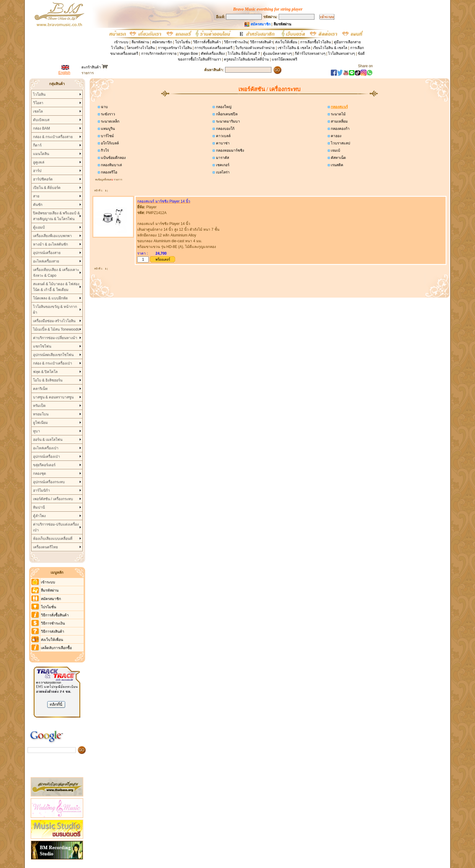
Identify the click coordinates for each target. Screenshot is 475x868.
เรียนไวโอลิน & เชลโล (330, 48)
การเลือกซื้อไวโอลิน (316, 42)
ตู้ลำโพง (39, 516)
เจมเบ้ (335, 150)
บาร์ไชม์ (107, 136)
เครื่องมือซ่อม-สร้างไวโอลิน (54, 321)
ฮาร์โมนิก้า (42, 490)
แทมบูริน (107, 129)
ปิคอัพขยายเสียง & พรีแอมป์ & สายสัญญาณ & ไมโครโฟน (56, 216)
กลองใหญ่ (223, 107)
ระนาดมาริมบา (227, 121)
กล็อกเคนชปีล (226, 114)
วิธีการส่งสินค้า (262, 42)
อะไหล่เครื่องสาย (46, 261)
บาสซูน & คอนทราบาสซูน (53, 397)
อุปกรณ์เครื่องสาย (47, 253)
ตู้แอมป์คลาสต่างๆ (277, 54)
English (64, 73)
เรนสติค (337, 165)
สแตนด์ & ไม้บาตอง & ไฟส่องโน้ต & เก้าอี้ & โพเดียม (56, 287)
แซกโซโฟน (42, 346)
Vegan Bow (189, 54)
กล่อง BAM (42, 128)
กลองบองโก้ (224, 129)
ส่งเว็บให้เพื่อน (286, 42)
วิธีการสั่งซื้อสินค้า (207, 42)
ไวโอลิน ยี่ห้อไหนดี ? (244, 54)
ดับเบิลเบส (41, 120)
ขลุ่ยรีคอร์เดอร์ (44, 465)
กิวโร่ (104, 150)
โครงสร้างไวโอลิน (141, 48)
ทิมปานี (39, 507)
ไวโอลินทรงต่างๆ (341, 54)
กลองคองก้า (340, 129)
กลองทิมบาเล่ (111, 165)
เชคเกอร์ (222, 165)
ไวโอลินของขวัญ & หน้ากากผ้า (55, 310)
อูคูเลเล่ (39, 162)
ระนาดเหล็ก (110, 121)
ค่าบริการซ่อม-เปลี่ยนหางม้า (55, 338)
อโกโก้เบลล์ (109, 143)
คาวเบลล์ (223, 136)
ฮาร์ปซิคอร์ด (43, 179)
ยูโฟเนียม (40, 423)
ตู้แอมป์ (39, 227)
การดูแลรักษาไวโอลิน (175, 48)
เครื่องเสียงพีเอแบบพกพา (52, 236)
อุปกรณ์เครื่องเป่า (47, 457)
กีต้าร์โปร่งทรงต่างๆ (310, 54)
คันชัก (38, 205)
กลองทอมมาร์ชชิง (229, 150)
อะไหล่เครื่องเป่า (46, 448)
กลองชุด (40, 474)
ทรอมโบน (41, 414)
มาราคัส (222, 158)
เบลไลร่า (222, 172)
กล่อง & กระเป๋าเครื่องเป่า (53, 363)
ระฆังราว (108, 114)
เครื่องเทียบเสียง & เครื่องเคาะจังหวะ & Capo (56, 273)
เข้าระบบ (121, 42)
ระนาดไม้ (338, 114)
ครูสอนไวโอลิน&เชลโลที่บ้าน (246, 59)
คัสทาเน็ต (338, 158)
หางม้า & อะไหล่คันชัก (51, 244)
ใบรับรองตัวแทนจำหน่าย (255, 48)
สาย (36, 196)
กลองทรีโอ (109, 172)
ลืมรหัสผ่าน (140, 42)
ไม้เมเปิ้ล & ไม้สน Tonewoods (56, 329)
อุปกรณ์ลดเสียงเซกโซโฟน (53, 355)
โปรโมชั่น (183, 42)
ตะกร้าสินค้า (95, 67)
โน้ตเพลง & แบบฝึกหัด (51, 298)
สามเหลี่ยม (339, 121)
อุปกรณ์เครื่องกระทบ (49, 482)
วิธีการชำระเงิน (236, 42)
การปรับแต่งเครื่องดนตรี (213, 48)
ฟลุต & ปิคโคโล (45, 372)
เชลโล (38, 111)
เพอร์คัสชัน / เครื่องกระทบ (53, 499)
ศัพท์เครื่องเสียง (213, 54)
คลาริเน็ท (40, 389)
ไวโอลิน (39, 94)
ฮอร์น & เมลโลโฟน (48, 440)
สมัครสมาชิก (162, 42)
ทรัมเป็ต (39, 406)
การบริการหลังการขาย (159, 54)
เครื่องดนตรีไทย (45, 547)
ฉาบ (104, 107)
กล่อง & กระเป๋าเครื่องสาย (53, 137)
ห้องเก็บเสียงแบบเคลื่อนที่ (53, 539)
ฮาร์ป (37, 171)
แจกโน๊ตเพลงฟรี (284, 59)
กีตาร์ (37, 145)
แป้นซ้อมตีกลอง (113, 158)
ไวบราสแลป (340, 143)
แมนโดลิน (41, 154)
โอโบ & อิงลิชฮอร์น (48, 380)
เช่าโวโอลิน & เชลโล (294, 48)
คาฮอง (336, 136)
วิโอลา (38, 103)
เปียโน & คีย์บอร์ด (47, 188)
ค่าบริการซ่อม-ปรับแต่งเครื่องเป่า (56, 527)
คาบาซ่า (222, 143)
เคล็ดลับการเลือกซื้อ (56, 648)
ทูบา (37, 431)
